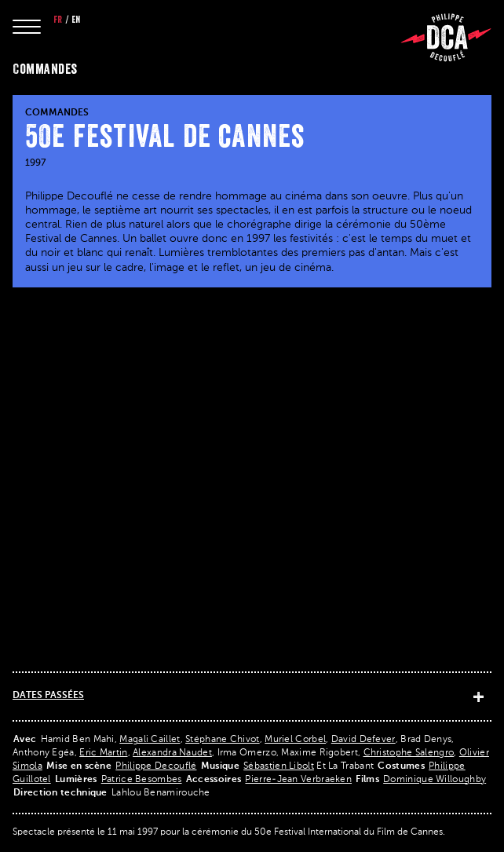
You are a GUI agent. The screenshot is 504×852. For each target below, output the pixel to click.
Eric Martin (103, 753)
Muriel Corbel (295, 740)
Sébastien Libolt (279, 766)
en (76, 20)
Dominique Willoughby (435, 780)
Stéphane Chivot (223, 740)
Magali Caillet (150, 740)
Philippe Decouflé (156, 766)
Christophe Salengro (409, 753)
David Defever (363, 740)
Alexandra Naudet (172, 753)
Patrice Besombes (142, 780)
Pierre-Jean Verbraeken (298, 780)
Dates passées (48, 696)
